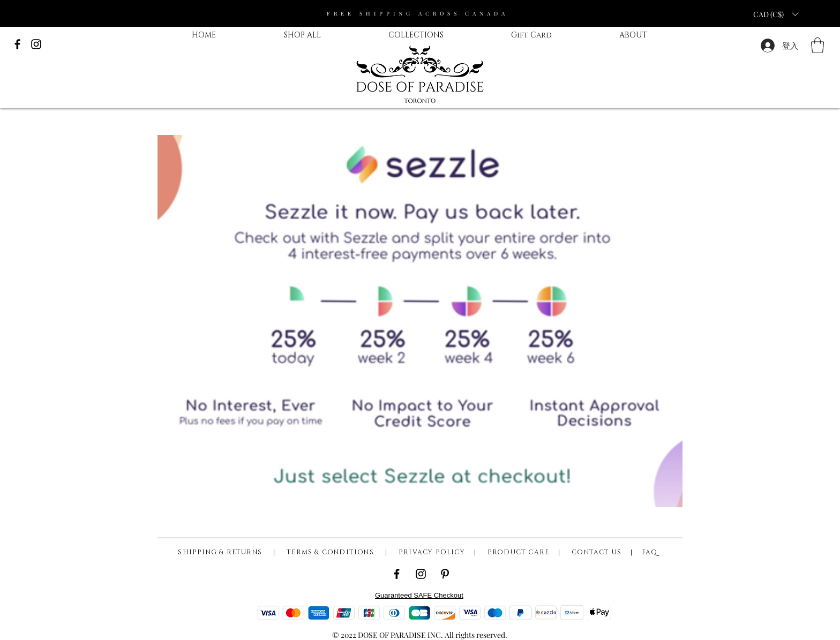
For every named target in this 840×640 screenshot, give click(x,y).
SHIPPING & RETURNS (223, 552)
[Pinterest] (445, 574)
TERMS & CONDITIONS (331, 552)
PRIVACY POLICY (432, 552)
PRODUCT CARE (518, 552)
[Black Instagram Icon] (36, 44)
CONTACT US (597, 552)
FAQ (650, 552)
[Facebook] (397, 574)
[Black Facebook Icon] (17, 44)
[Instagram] (421, 574)
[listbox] (776, 14)
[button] (817, 45)
